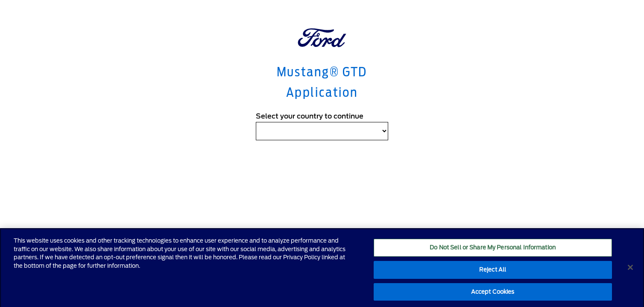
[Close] (630, 270)
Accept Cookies (493, 294)
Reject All (493, 272)
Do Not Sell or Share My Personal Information (493, 250)
